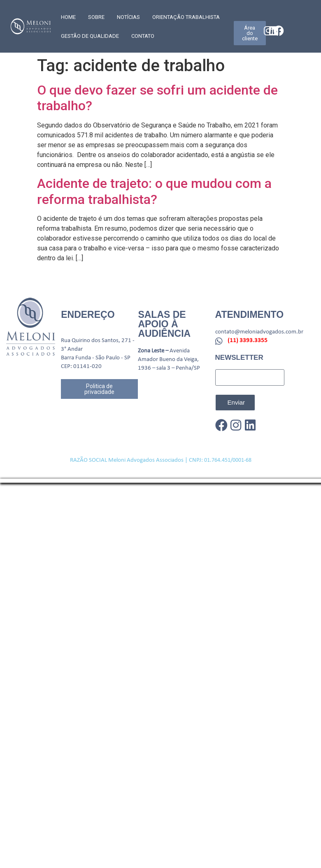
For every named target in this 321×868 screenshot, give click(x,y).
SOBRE (96, 17)
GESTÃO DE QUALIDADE (90, 36)
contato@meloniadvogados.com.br (259, 332)
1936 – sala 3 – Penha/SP (169, 368)
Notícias (128, 17)
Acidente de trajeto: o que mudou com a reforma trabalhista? (154, 191)
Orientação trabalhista (186, 17)
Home (68, 17)
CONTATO (143, 36)
